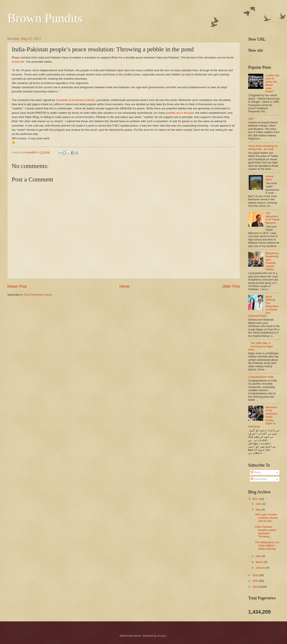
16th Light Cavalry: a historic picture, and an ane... (267, 518)
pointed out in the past (180, 113)
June (259, 504)
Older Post (231, 286)
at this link (18, 62)
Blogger (162, 636)
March (260, 562)
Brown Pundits (45, 18)
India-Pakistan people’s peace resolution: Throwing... (266, 532)
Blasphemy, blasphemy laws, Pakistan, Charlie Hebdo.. (272, 261)
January (261, 568)
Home (124, 286)
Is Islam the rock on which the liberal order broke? (272, 83)
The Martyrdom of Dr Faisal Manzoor (272, 218)
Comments (259, 479)
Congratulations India (261, 377)
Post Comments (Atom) (38, 295)
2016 (256, 575)
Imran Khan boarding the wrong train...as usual (263, 147)
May (259, 510)
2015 (256, 581)
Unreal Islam (269, 178)
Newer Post (17, 286)
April (259, 556)
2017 (256, 499)
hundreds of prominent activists (75, 100)
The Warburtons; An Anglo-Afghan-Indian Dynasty (267, 546)
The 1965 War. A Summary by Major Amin (261, 346)
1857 (251, 119)
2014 (256, 587)
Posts (256, 472)
